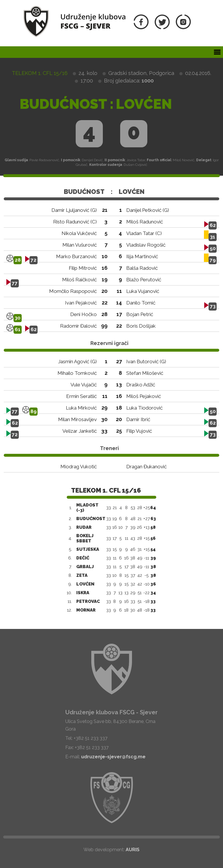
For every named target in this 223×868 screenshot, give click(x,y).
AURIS (133, 850)
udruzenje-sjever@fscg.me (113, 757)
